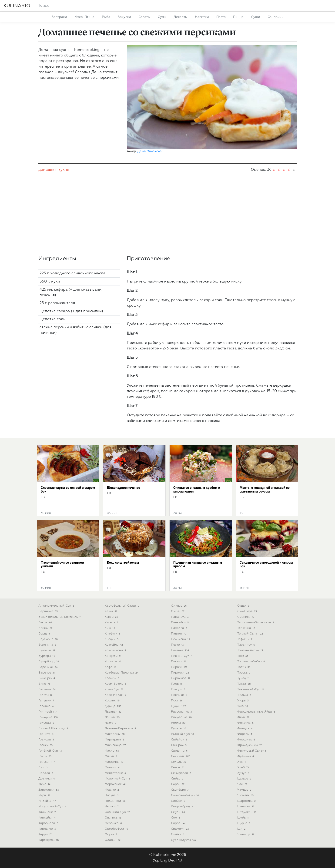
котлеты (113, 662)
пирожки (180, 673)
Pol (179, 861)
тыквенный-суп (251, 689)
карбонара (49, 823)
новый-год (116, 801)
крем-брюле (116, 684)
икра (45, 795)
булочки (47, 650)
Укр (156, 861)
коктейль (114, 645)
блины (46, 628)
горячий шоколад (54, 728)
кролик (113, 701)
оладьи (113, 840)
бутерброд (49, 662)
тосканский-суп (251, 662)
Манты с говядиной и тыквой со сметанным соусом (265, 490)
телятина (247, 628)
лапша (113, 717)
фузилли (246, 756)
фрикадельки (250, 745)
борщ (45, 634)
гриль (45, 756)
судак (244, 606)
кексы (112, 617)
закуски (124, 17)
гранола (47, 740)
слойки (179, 801)
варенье (47, 673)
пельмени (181, 639)
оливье (179, 606)
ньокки (112, 807)
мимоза (113, 768)
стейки (179, 834)
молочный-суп (118, 779)
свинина (181, 756)
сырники (246, 617)
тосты (244, 667)
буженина (48, 645)
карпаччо (48, 829)
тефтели (245, 639)
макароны (115, 734)
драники (47, 779)
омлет (178, 611)
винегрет (47, 678)
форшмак (247, 740)
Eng (164, 861)
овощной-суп (118, 812)
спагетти (180, 829)
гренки (46, 745)
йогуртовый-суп (53, 807)
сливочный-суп (185, 795)
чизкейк (246, 795)
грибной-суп (50, 751)
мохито (112, 790)
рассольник (182, 712)
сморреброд (182, 807)
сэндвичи (276, 17)
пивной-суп (182, 656)
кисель (112, 623)
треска (244, 673)
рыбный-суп (183, 734)
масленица (116, 745)
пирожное (181, 678)
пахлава (179, 628)
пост (177, 701)
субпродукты (184, 840)
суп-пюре (247, 611)
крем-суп (114, 689)
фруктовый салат (252, 751)
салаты (144, 17)
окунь (111, 834)
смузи (178, 812)
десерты (181, 17)
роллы (179, 723)
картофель (49, 840)
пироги (180, 667)
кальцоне (48, 812)
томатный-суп (250, 650)
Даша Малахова (149, 151)
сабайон (179, 740)
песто (178, 645)
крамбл (112, 678)
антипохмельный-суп (57, 606)
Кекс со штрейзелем (123, 562)
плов (177, 684)
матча (111, 756)
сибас (178, 779)
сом (176, 818)
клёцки (112, 639)
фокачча (246, 723)
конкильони (116, 650)
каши (111, 611)
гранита (46, 734)
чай (243, 784)
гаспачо (46, 706)
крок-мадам (116, 695)
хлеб (244, 768)
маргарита (115, 740)
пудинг (179, 706)
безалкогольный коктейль (60, 617)
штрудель (247, 812)
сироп (178, 784)
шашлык (246, 807)
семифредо (181, 773)
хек (242, 762)
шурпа (244, 823)
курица (113, 706)
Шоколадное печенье (124, 488)
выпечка (48, 689)
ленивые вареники (121, 728)
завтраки (59, 17)
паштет (179, 634)
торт (243, 656)
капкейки (47, 818)
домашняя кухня (54, 170)
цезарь (245, 779)
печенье (180, 650)
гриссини (47, 762)
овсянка (113, 818)
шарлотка (247, 801)
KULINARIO (17, 6)
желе (45, 784)
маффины (114, 762)
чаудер (245, 790)
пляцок (178, 689)
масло (112, 751)
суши (256, 17)
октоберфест (117, 829)
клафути (113, 634)
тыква (244, 684)
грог (44, 768)
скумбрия (180, 790)
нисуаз (112, 795)
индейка (47, 801)
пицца (238, 17)
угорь (243, 701)
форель (245, 734)
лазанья (113, 712)
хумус (244, 773)
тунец (244, 678)
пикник (179, 662)
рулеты (179, 728)
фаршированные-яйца (257, 712)
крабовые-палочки (122, 673)
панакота (180, 617)
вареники (48, 667)
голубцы (47, 723)
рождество (182, 717)
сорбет (178, 823)
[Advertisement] (167, 216)
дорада (46, 773)
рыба (106, 17)
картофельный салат (122, 606)
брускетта (49, 639)
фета (244, 717)
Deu (172, 861)
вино (45, 684)
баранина (48, 611)
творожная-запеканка (256, 623)
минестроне (116, 773)
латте (111, 723)
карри (45, 834)
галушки (47, 701)
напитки (202, 17)
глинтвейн (48, 712)
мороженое (116, 784)
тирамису (246, 645)
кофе (111, 667)
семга (178, 768)
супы (162, 17)
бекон (46, 623)
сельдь (179, 762)
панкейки (180, 623)
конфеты (113, 656)
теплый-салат (251, 634)
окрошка (114, 823)
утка (243, 706)
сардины (180, 751)
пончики (179, 695)
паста (221, 17)
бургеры (47, 656)
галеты (45, 695)
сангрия (179, 745)
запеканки (49, 790)
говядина (49, 717)
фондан (245, 728)
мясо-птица (84, 17)
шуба (244, 818)
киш (110, 628)
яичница (246, 834)
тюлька (245, 695)
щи (242, 829)
